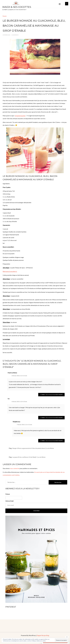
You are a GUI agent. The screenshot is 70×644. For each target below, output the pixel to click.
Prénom (8, 494)
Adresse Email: (10, 501)
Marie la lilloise (12, 373)
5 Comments (15, 35)
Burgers (5, 16)
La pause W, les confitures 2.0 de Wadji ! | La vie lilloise (29, 457)
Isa (9, 399)
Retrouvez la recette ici (10, 271)
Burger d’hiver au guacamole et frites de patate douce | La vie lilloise (33, 448)
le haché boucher (20, 116)
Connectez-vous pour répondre (51, 395)
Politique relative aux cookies (39, 641)
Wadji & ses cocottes (17, 7)
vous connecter (15, 468)
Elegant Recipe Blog (43, 635)
